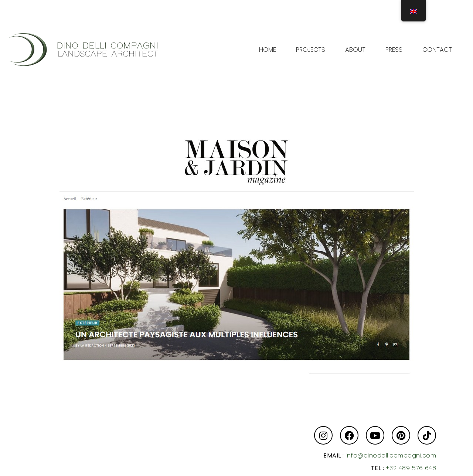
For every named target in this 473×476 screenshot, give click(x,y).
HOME (268, 50)
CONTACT (437, 50)
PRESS (394, 50)
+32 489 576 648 (411, 468)
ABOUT (355, 50)
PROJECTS (311, 50)
